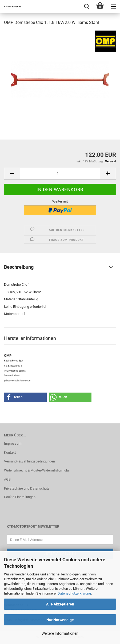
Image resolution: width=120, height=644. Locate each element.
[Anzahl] (60, 174)
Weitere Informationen (60, 633)
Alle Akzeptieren (60, 604)
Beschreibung (19, 267)
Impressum (13, 443)
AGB (7, 479)
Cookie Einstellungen (20, 497)
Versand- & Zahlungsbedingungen (29, 461)
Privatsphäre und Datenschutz (27, 488)
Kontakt (10, 453)
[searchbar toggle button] (87, 7)
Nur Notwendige (60, 620)
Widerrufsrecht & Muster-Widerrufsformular (37, 470)
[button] (12, 174)
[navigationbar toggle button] (113, 7)
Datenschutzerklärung (74, 593)
